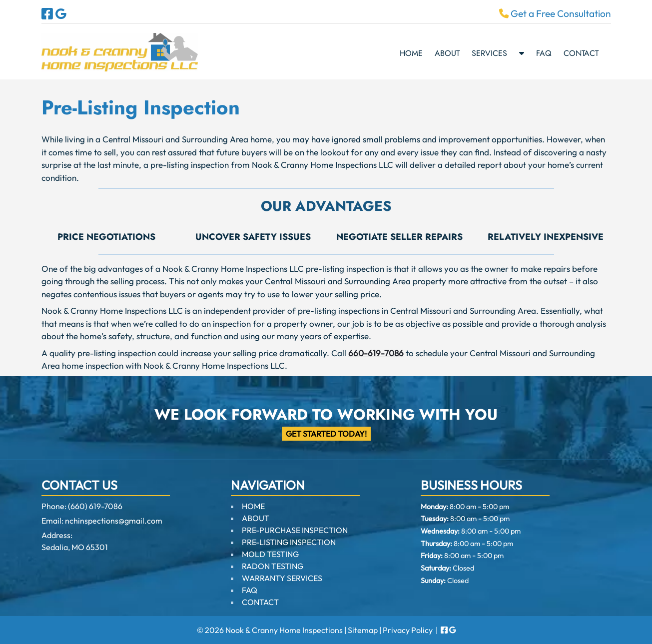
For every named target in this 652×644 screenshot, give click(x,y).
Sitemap (363, 630)
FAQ (544, 53)
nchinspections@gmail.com (114, 521)
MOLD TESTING (270, 554)
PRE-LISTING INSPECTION (289, 542)
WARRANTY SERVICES (282, 578)
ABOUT (447, 53)
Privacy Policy (408, 630)
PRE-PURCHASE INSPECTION (295, 530)
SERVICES (489, 53)
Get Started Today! (326, 434)
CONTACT (581, 53)
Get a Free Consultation (555, 13)
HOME (411, 53)
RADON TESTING (273, 566)
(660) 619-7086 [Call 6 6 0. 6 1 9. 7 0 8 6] (95, 506)
